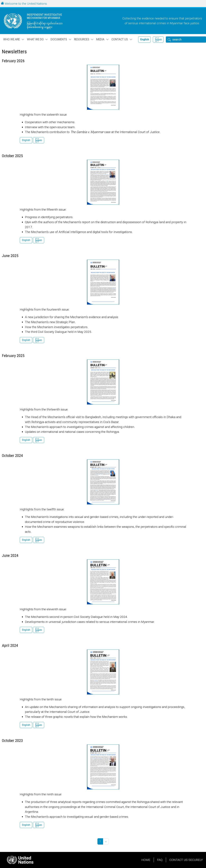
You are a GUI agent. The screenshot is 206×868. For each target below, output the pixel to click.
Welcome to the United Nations (26, 4)
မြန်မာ (158, 39)
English (145, 39)
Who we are (12, 39)
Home (146, 860)
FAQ (160, 860)
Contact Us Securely (186, 860)
